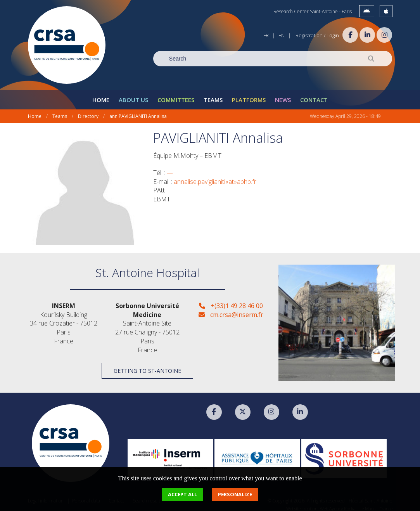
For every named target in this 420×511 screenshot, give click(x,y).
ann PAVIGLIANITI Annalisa (138, 112)
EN (282, 35)
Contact (314, 95)
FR (266, 35)
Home (101, 95)
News (283, 95)
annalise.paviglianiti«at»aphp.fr (215, 177)
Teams (213, 95)
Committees (176, 95)
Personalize (235, 494)
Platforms (249, 95)
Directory (88, 112)
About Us (133, 95)
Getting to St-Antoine (147, 366)
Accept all (182, 494)
